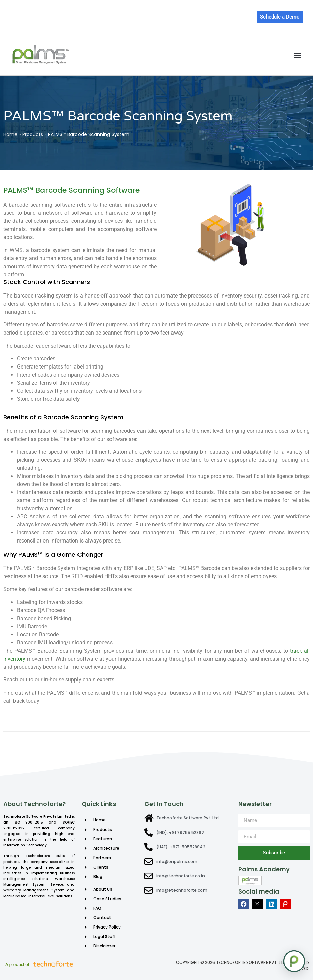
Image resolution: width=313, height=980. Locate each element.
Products (33, 134)
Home (10, 134)
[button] (297, 55)
